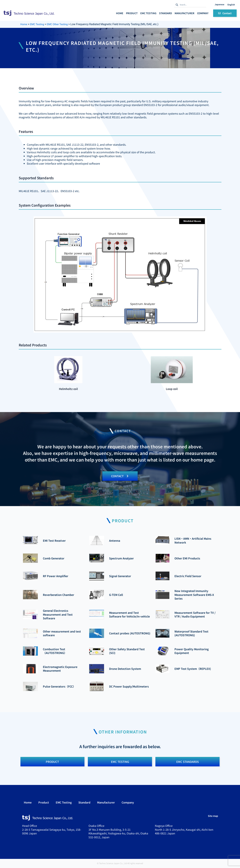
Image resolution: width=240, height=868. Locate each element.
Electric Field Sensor (188, 576)
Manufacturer (185, 13)
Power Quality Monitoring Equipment (192, 651)
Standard (166, 13)
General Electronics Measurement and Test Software (58, 615)
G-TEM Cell (116, 595)
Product (132, 13)
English (231, 4)
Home (120, 13)
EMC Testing (148, 13)
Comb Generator (54, 558)
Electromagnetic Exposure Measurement (60, 669)
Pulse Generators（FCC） (59, 687)
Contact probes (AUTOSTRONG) (130, 634)
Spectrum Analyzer (121, 558)
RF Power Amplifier (56, 576)
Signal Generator (120, 576)
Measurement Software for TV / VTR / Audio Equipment (195, 615)
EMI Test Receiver (54, 541)
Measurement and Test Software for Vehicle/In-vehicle (129, 615)
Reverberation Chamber (59, 595)
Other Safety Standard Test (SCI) (127, 651)
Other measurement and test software (62, 633)
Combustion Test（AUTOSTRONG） (55, 651)
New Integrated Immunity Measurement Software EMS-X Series (194, 595)
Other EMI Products (187, 558)
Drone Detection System (125, 669)
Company (203, 13)
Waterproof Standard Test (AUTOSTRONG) (191, 633)
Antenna (115, 541)
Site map (213, 817)
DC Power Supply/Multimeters (129, 687)
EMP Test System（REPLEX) (193, 669)
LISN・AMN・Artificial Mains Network (193, 541)
